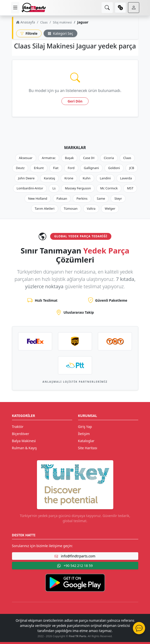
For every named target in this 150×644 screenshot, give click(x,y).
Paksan (62, 198)
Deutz (20, 168)
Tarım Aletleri (45, 208)
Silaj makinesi (62, 22)
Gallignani (92, 168)
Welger (110, 208)
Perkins (82, 198)
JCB (132, 168)
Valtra (91, 208)
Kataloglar (86, 441)
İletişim (84, 434)
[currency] (120, 8)
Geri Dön (75, 101)
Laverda (126, 178)
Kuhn (87, 178)
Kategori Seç (60, 33)
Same (101, 198)
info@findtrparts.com (75, 556)
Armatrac (49, 158)
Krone (69, 178)
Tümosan (71, 208)
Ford (71, 168)
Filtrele (29, 33)
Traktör (18, 427)
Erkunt (39, 168)
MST (130, 188)
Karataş (49, 178)
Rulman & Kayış (24, 448)
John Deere (26, 178)
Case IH (89, 158)
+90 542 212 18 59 (75, 566)
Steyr (118, 198)
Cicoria (109, 158)
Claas (44, 22)
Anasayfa (26, 22)
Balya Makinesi (24, 441)
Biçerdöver (21, 434)
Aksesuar (26, 158)
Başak (69, 158)
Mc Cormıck (109, 188)
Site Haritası (88, 448)
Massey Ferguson (78, 188)
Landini (105, 178)
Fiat (56, 168)
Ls (54, 188)
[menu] (15, 8)
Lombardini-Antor (30, 188)
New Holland (38, 198)
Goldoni (114, 168)
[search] (107, 8)
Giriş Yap (85, 427)
